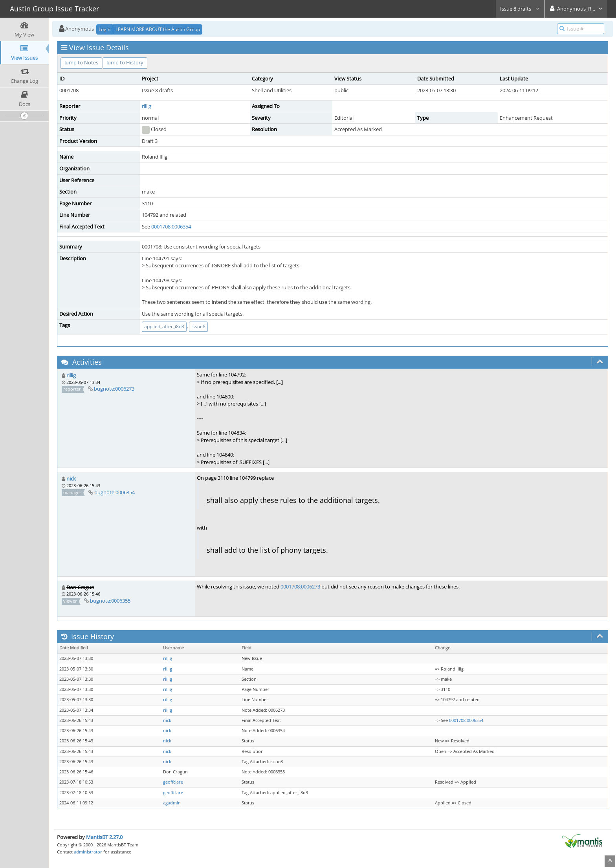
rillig (147, 106)
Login (104, 29)
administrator (88, 852)
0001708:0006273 (300, 587)
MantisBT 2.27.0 (104, 837)
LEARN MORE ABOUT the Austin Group (158, 29)
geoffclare (173, 782)
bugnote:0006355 (110, 601)
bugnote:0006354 (115, 492)
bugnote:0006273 (114, 389)
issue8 (198, 326)
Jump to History (125, 62)
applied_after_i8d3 (164, 326)
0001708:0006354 (171, 227)
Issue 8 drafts (520, 9)
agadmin (172, 803)
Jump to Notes (81, 62)
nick (71, 479)
